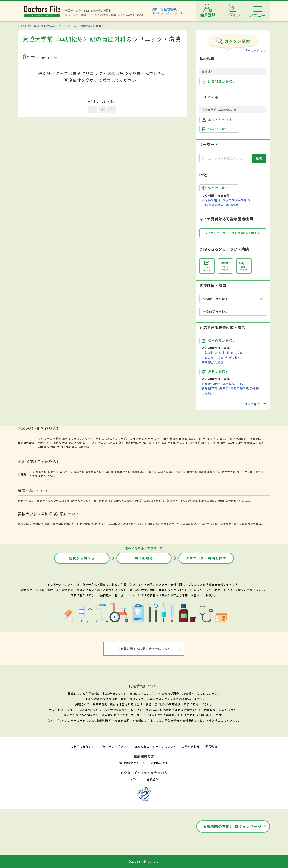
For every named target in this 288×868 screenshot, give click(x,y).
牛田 (163, 438)
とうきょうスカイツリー (83, 438)
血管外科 (35, 476)
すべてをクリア (256, 50)
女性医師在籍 (211, 200)
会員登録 (153, 779)
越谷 (49, 443)
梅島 (185, 438)
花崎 (158, 443)
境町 (68, 447)
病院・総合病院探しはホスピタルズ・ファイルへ (169, 11)
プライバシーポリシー (115, 746)
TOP (21, 26)
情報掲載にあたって (132, 763)
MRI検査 (237, 353)
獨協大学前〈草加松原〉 (234, 438)
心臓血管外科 (166, 472)
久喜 (40, 438)
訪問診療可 (234, 205)
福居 (223, 443)
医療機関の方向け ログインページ (232, 826)
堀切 (157, 438)
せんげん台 (75, 443)
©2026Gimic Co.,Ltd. (144, 861)
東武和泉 (232, 443)
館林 (204, 443)
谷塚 (209, 438)
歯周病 (224, 388)
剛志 (75, 447)
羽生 (180, 443)
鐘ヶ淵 (149, 438)
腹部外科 (216, 472)
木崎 (53, 447)
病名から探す (215, 371)
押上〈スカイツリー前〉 (114, 438)
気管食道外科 (94, 472)
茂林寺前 (195, 443)
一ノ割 (93, 443)
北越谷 (57, 443)
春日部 (102, 443)
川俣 (186, 443)
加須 (164, 443)
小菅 (170, 438)
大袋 (65, 443)
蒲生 (259, 438)
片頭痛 (206, 393)
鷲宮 (151, 443)
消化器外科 (66, 472)
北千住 (48, 438)
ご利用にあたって (82, 746)
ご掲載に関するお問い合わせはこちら (144, 649)
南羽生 (172, 443)
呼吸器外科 (109, 472)
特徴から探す (215, 188)
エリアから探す (217, 120)
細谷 (47, 447)
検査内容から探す (219, 340)
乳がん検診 (233, 358)
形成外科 (53, 472)
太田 (40, 447)
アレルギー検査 (213, 358)
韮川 (262, 443)
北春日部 (113, 443)
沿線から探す (215, 129)
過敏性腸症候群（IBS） (229, 384)
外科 (32, 472)
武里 (85, 443)
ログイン (135, 779)
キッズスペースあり (236, 200)
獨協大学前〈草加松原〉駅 (58, 26)
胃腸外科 (86, 26)
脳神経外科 (124, 472)
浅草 (65, 438)
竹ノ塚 (202, 438)
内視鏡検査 (209, 353)
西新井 (193, 438)
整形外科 (41, 472)
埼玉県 (33, 26)
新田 (253, 438)
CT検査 (224, 353)
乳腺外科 (151, 472)
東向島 (140, 438)
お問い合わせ (191, 746)
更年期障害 (209, 388)
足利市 (242, 443)
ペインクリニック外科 (250, 472)
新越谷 (42, 443)
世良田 (61, 447)
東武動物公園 (133, 443)
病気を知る (144, 558)
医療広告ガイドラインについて (156, 746)
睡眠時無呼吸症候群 (245, 388)
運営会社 (211, 746)
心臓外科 (180, 472)
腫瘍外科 (192, 472)
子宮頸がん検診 (213, 362)
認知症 (206, 384)
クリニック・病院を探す (206, 558)
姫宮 (122, 443)
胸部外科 (204, 472)
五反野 (177, 438)
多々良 (212, 443)
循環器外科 (138, 472)
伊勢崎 (57, 438)
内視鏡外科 (229, 472)
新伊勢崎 (84, 447)
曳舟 (133, 438)
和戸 (145, 443)
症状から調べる (82, 558)
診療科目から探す (219, 81)
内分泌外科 (48, 476)
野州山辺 (253, 443)
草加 (216, 438)
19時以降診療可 (213, 205)
